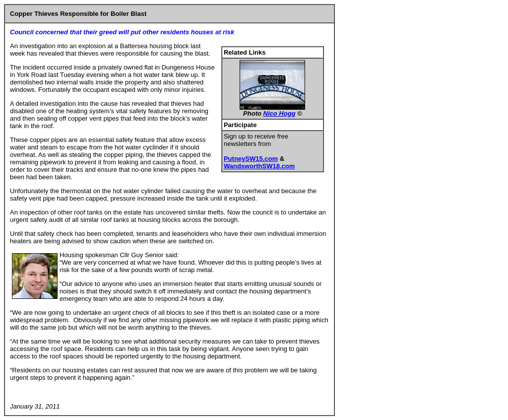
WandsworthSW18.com (259, 166)
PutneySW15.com (251, 159)
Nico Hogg (280, 113)
